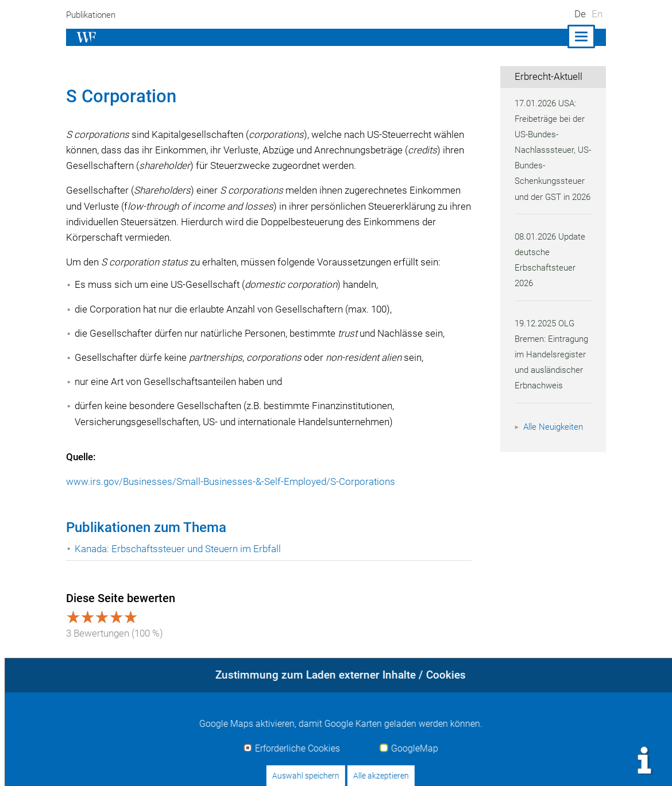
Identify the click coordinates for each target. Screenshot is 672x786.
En (597, 14)
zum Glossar (100, 669)
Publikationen (93, 15)
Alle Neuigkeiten (555, 442)
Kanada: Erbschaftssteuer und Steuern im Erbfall (180, 549)
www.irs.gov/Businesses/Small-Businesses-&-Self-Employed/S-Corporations (231, 481)
